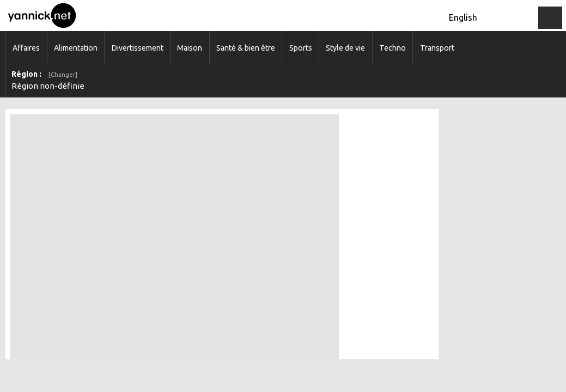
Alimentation (76, 48)
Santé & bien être (246, 48)
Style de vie (345, 48)
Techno (392, 48)
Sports (301, 48)
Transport (437, 48)
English (463, 17)
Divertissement (138, 48)
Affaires (26, 48)
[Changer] (63, 75)
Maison (190, 48)
